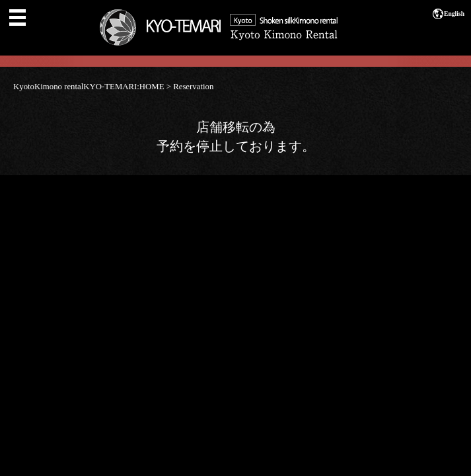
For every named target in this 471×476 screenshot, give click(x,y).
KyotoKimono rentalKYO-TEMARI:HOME (89, 87)
